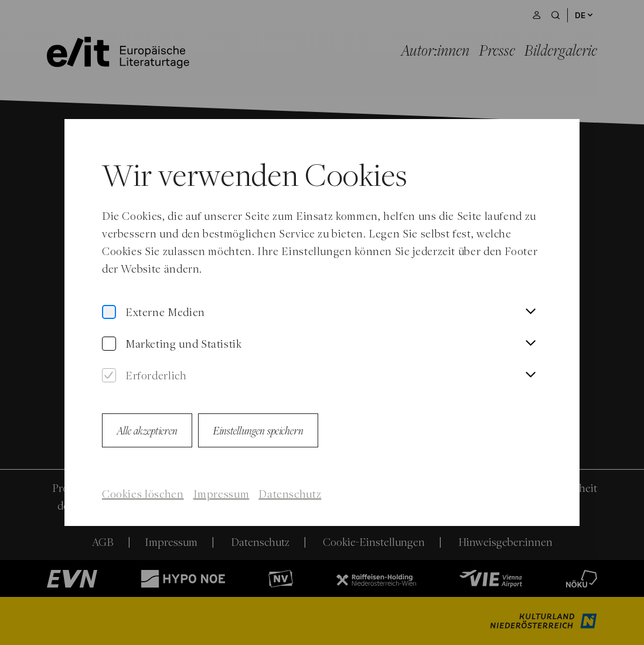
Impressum (222, 494)
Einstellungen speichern (258, 430)
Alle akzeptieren (147, 430)
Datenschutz (290, 494)
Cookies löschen (143, 494)
